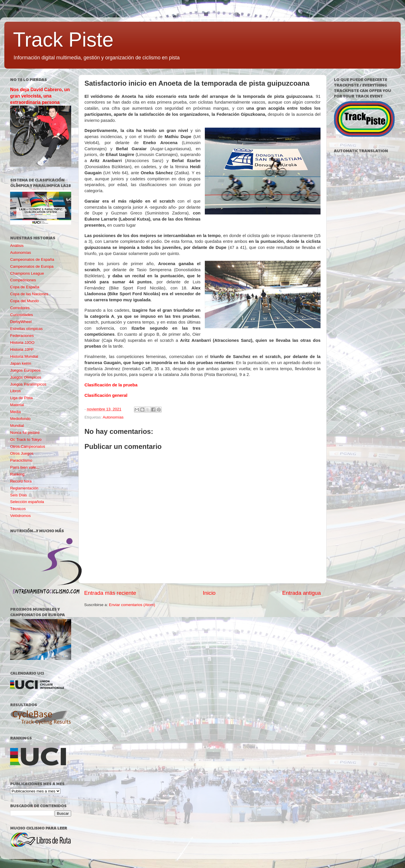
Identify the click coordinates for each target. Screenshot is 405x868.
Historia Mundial (24, 356)
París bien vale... (25, 467)
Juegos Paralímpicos (28, 384)
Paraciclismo (21, 460)
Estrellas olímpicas (26, 329)
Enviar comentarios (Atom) (132, 605)
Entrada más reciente (110, 593)
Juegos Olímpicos (26, 377)
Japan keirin (21, 363)
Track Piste (63, 40)
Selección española (27, 502)
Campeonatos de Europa (32, 266)
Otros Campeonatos (28, 446)
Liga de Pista (21, 398)
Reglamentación (24, 488)
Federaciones (22, 336)
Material (17, 405)
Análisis (17, 246)
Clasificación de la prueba (111, 385)
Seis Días (19, 495)
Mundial (17, 426)
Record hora (21, 481)
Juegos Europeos (25, 370)
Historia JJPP (22, 349)
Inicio (209, 593)
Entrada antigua (302, 593)
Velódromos (20, 516)
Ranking (17, 474)
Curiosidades (22, 315)
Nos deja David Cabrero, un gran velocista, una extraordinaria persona (40, 96)
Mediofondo (20, 419)
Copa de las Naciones (29, 294)
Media (15, 412)
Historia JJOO (22, 343)
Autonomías (113, 417)
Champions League (27, 273)
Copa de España (25, 287)
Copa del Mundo (24, 301)
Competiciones (23, 280)
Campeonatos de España (32, 259)
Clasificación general (106, 395)
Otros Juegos (22, 453)
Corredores (20, 308)
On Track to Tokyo (26, 439)
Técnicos (18, 509)
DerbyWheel (21, 322)
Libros (15, 391)
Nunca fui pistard (25, 433)
